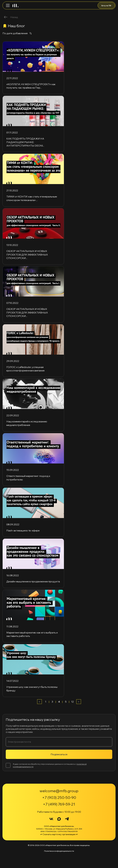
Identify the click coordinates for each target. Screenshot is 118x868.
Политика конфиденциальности (59, 851)
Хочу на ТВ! (106, 6)
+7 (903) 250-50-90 (59, 797)
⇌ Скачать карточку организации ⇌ (59, 834)
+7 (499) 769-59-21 (59, 804)
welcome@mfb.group (59, 791)
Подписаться (59, 754)
